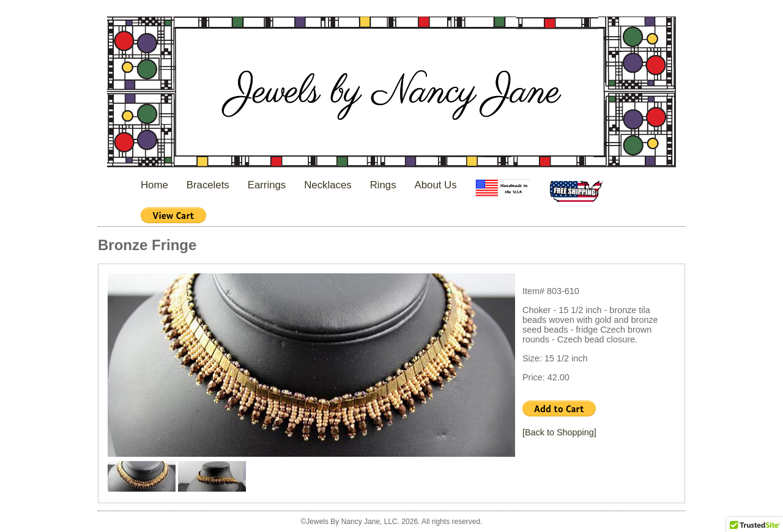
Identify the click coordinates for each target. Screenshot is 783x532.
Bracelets (208, 185)
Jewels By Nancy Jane (391, 93)
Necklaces (328, 185)
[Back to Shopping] (559, 432)
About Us (436, 185)
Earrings (267, 185)
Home (154, 185)
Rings (383, 185)
